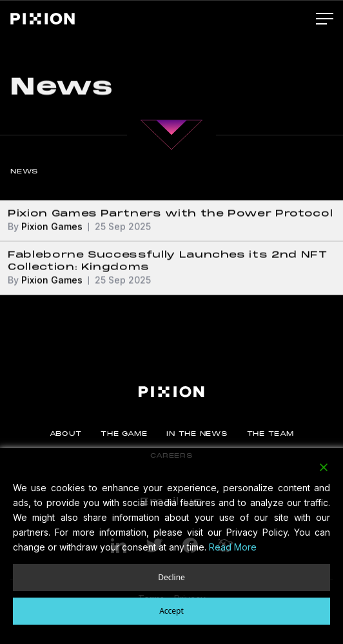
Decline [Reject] (171, 577)
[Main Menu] (325, 19)
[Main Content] (171, 130)
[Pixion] (43, 19)
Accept (171, 611)
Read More (233, 547)
